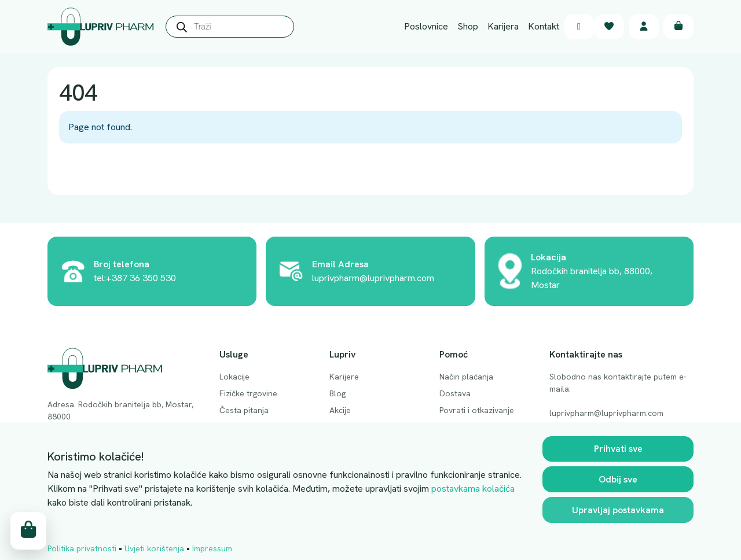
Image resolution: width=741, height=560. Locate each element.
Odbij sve (618, 480)
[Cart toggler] (678, 27)
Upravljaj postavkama (618, 511)
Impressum (212, 549)
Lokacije (234, 377)
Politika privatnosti (82, 549)
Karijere (344, 377)
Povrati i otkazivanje (477, 410)
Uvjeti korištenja (154, 549)
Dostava (455, 393)
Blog (338, 393)
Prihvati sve (618, 449)
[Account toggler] (644, 27)
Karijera (503, 26)
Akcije (340, 410)
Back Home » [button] (96, 170)
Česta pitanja (244, 410)
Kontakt (544, 26)
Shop (468, 26)
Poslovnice (426, 26)
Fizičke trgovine (248, 393)
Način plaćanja (466, 377)
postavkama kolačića (473, 489)
